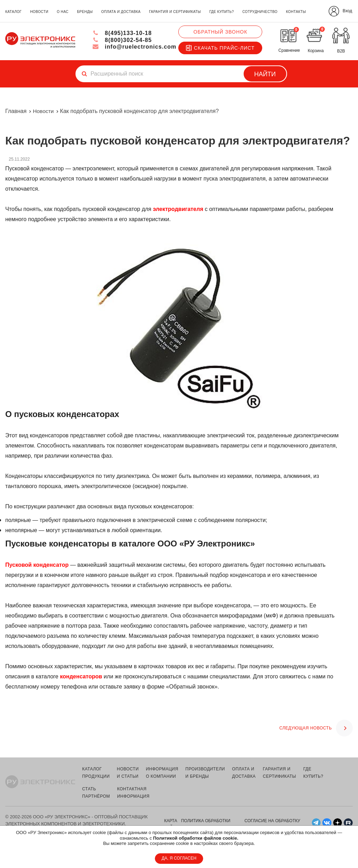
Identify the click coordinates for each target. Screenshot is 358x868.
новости (39, 12)
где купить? (222, 12)
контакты (296, 12)
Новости (44, 111)
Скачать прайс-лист (220, 48)
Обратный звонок (220, 32)
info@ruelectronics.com (134, 47)
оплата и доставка (121, 12)
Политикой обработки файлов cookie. (196, 838)
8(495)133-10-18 (122, 33)
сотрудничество (260, 12)
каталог (13, 12)
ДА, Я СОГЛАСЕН (179, 858)
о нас (62, 12)
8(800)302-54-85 (122, 40)
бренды (85, 12)
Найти (265, 74)
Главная (16, 111)
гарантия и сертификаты (175, 12)
